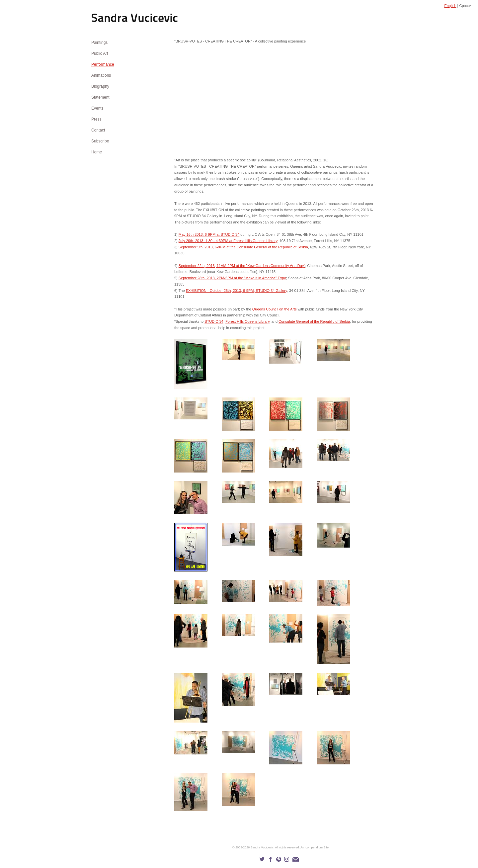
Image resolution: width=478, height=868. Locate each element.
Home (97, 152)
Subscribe (100, 141)
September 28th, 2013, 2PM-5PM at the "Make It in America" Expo (232, 278)
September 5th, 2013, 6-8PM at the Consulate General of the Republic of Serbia (243, 247)
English (450, 6)
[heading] (108, 19)
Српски (465, 6)
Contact (98, 130)
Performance (103, 64)
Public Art (100, 53)
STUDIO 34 (214, 321)
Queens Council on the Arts (275, 309)
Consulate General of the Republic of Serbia (314, 321)
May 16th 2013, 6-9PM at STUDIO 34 (209, 234)
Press (96, 119)
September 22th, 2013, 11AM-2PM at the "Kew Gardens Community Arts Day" (242, 266)
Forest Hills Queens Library (247, 321)
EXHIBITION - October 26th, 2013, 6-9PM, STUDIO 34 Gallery (237, 291)
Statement (100, 97)
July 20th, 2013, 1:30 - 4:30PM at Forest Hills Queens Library (228, 241)
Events (97, 108)
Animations (101, 75)
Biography (100, 86)
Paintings (99, 43)
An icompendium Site (315, 847)
